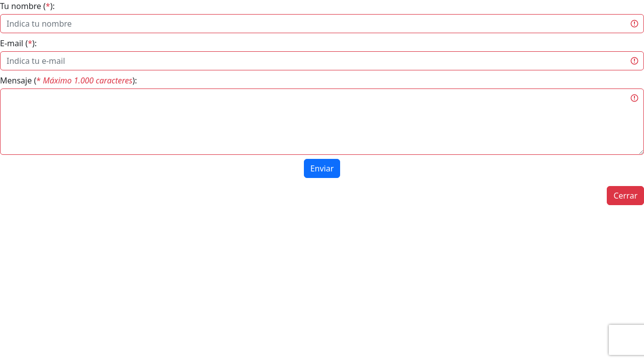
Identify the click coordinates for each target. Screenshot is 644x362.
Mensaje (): (68, 80)
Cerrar (625, 196)
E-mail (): (18, 43)
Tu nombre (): (27, 6)
